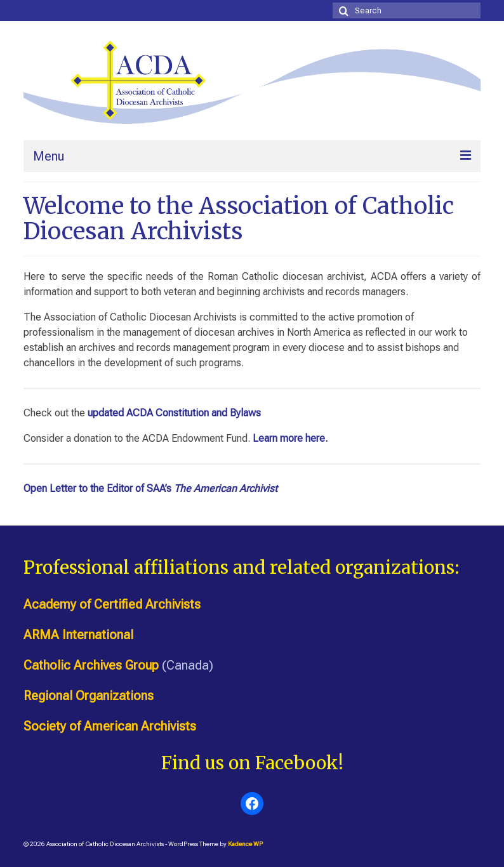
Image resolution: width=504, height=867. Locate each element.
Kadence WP (245, 844)
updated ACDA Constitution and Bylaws (174, 413)
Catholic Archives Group (91, 665)
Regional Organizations (89, 696)
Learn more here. (290, 438)
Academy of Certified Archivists (112, 604)
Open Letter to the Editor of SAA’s (150, 488)
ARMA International (78, 635)
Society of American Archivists (110, 726)
